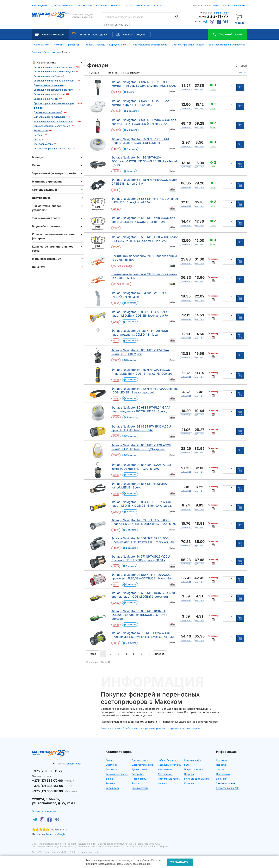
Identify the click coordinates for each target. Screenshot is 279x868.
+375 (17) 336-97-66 (55, 791)
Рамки (135, 783)
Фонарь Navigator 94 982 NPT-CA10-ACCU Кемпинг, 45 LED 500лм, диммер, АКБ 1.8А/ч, (144, 84)
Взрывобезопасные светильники (52, 126)
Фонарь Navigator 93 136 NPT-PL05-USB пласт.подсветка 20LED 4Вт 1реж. (140, 333)
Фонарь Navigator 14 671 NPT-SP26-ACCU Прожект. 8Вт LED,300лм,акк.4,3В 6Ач (141, 558)
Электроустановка (143, 765)
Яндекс (50, 834)
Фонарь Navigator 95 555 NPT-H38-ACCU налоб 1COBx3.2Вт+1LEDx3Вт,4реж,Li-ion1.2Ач (145, 239)
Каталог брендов (130, 34)
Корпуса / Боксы (119, 45)
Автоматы (111, 769)
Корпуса (163, 783)
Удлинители (112, 788)
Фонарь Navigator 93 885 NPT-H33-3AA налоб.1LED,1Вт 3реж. (139, 486)
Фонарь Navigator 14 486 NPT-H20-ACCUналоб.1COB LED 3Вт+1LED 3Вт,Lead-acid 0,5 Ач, (144, 161)
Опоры (37, 139)
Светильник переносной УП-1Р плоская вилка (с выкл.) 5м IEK (144, 258)
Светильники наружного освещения (54, 72)
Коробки (189, 783)
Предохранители (194, 769)
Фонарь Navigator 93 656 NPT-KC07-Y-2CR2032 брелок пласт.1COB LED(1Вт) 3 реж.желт (145, 595)
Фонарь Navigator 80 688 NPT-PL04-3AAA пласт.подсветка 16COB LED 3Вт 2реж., (141, 409)
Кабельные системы (170, 765)
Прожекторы (74, 45)
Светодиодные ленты (46, 99)
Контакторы (165, 769)
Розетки (110, 783)
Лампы (58, 45)
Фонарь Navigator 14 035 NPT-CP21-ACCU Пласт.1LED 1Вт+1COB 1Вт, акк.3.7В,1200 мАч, (143, 372)
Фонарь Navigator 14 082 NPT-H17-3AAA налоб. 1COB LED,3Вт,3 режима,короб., (145, 391)
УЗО (186, 765)
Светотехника (140, 760)
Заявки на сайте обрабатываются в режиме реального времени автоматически (151, 728)
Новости (115, 6)
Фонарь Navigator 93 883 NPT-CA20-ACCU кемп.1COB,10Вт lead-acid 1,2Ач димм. (141, 447)
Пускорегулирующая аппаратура (53, 149)
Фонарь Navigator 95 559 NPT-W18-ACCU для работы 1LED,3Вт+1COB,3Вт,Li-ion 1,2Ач (143, 220)
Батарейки (138, 774)
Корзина (239, 23)
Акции (90, 34)
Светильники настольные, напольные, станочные (62, 81)
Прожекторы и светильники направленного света (62, 103)
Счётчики (111, 765)
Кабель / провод (167, 760)
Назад (92, 654)
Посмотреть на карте (44, 811)
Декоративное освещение (49, 85)
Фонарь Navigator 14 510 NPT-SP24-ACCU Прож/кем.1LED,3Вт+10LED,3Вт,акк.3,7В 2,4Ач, (144, 635)
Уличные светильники (197, 779)
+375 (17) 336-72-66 (53, 781)
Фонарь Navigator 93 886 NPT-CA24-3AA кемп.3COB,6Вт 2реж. (140, 352)
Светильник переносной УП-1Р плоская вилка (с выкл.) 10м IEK (144, 276)
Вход (216, 6)
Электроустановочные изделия (227, 45)
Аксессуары (41, 130)
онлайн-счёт (221, 13)
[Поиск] (177, 17)
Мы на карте (143, 6)
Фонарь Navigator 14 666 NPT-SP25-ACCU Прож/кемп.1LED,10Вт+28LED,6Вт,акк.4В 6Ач (143, 540)
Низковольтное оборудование (150, 45)
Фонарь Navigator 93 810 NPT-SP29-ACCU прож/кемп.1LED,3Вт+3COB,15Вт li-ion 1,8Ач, (142, 577)
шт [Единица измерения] (234, 88)
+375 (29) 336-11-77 (47, 771)
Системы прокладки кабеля (188, 45)
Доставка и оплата (63, 6)
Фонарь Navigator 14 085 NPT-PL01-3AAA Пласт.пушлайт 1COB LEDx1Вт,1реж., (140, 141)
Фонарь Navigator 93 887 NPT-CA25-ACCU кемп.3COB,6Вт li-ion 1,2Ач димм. (141, 467)
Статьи (128, 6)
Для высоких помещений (48, 112)
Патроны (39, 135)
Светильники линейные (47, 76)
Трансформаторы (43, 144)
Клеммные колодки (117, 774)
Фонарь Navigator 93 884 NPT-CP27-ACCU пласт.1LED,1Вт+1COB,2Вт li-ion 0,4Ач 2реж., (142, 504)
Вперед (160, 654)
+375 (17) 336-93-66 (53, 786)
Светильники (42, 45)
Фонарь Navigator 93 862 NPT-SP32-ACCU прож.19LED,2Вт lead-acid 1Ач (141, 428)
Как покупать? (40, 6)
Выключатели (140, 788)
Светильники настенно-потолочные (54, 67)
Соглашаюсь (180, 862)
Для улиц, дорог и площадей (50, 117)
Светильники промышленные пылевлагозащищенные (64, 90)
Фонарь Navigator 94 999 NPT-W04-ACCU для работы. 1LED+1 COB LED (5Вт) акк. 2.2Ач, (144, 122)
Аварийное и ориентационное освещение (57, 121)
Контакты (160, 6)
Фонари (110, 779)
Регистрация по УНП (235, 6)
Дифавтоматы (140, 769)
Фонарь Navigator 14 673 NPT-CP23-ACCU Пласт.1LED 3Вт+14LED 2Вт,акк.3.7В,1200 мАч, (144, 522)
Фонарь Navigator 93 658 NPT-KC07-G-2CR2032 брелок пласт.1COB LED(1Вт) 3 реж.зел (139, 615)
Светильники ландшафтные (49, 94)
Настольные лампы (169, 779)
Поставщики (223, 774)
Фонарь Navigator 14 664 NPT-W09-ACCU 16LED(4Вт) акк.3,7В (140, 295)
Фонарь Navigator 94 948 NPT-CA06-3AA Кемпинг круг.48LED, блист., (140, 103)
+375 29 (212, 17)
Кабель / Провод (95, 45)
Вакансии (101, 6)
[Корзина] (239, 17)
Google (61, 834)
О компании (85, 6)
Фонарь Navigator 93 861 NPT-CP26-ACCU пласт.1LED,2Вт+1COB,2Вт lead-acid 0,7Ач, (141, 314)
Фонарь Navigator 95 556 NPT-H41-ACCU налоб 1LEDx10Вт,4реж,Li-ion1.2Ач (145, 201)
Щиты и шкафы (193, 760)
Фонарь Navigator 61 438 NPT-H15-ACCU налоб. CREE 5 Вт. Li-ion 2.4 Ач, (145, 182)
